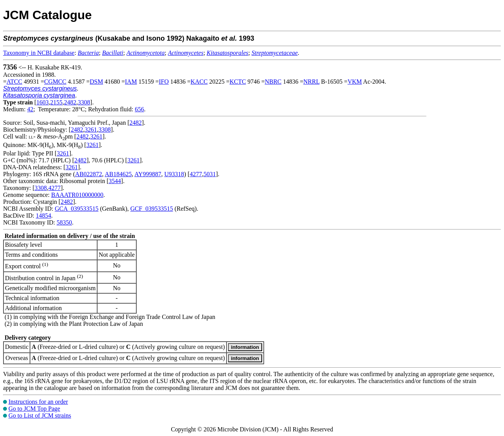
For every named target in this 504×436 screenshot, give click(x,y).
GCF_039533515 (152, 209)
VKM (354, 82)
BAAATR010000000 (77, 195)
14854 (43, 216)
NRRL (311, 82)
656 (139, 109)
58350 (64, 222)
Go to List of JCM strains (40, 415)
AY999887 (148, 174)
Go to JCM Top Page (34, 409)
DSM (97, 82)
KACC (199, 82)
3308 (84, 102)
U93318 (174, 174)
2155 (56, 102)
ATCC (14, 82)
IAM (131, 82)
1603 (43, 102)
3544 (115, 181)
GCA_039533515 (77, 209)
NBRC (273, 82)
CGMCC (55, 82)
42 (30, 109)
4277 (196, 174)
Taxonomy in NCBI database (39, 53)
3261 (91, 130)
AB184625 (118, 174)
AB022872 (89, 174)
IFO (164, 82)
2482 (70, 102)
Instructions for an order (38, 402)
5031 (210, 174)
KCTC (238, 82)
